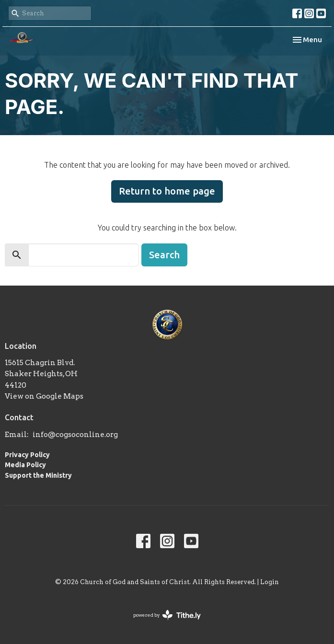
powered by (167, 615)
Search (164, 255)
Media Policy (25, 465)
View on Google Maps (44, 396)
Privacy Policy (27, 455)
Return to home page (167, 191)
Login (270, 582)
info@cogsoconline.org (75, 435)
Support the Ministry (38, 475)
